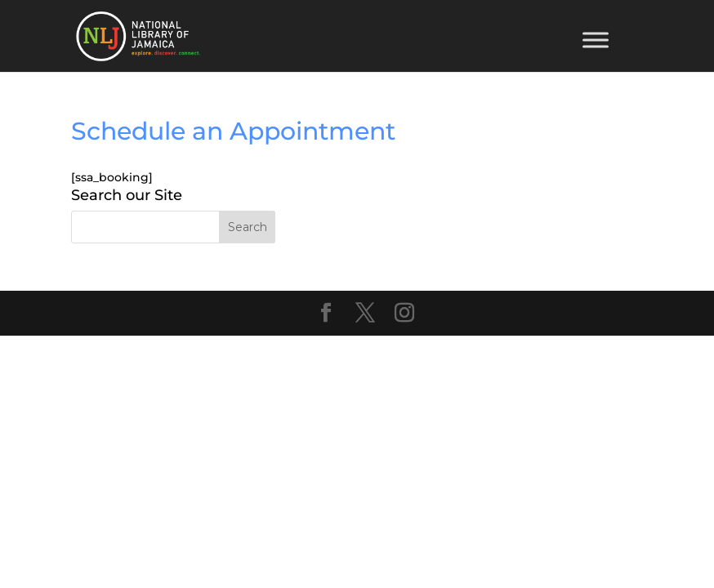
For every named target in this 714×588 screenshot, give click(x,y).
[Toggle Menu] (596, 40)
